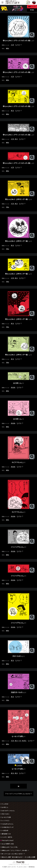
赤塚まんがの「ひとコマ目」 (10, 847)
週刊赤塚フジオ (6, 834)
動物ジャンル (32, 7)
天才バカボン (6, 814)
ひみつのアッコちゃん (8, 811)
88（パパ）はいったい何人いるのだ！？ (13, 854)
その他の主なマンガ (8, 827)
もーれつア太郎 (6, 817)
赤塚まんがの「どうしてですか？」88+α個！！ (15, 850)
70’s (8, 207)
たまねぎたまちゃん (8, 824)
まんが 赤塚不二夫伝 (8, 844)
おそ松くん (5, 807)
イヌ (12, 45)
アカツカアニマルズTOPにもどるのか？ (18, 794)
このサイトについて (14, 864)
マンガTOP (5, 804)
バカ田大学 (5, 831)
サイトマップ (25, 864)
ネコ (12, 111)
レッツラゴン (6, 821)
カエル (13, 387)
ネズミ (24, 741)
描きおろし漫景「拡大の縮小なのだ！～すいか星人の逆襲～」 (18, 858)
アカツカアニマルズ (8, 841)
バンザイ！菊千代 (7, 837)
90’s (8, 48)
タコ (12, 359)
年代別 (32, 10)
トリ (20, 741)
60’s (8, 391)
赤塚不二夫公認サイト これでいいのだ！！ (12, 2)
